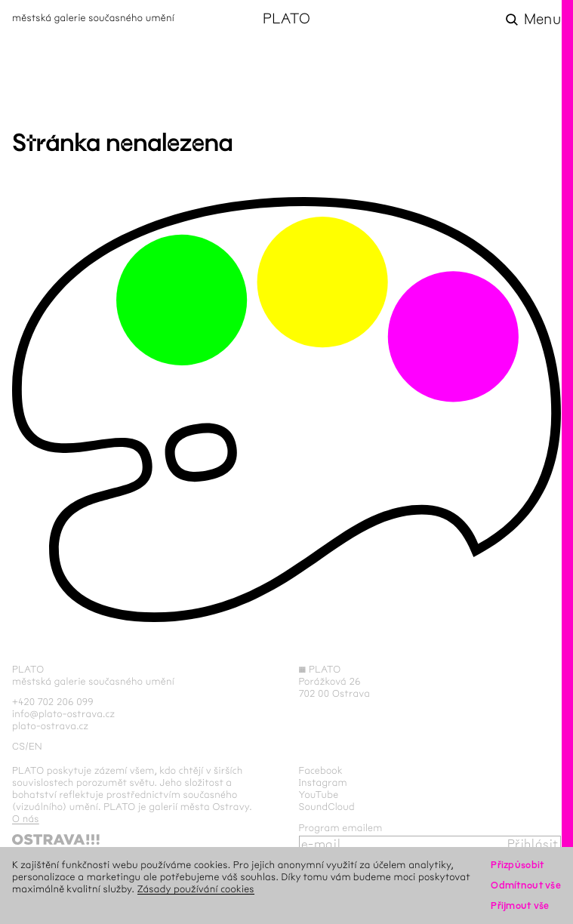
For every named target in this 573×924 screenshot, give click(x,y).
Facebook (321, 771)
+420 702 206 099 (53, 702)
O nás (26, 819)
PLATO (286, 20)
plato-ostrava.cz (50, 726)
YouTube (319, 795)
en (35, 747)
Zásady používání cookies (196, 889)
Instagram (323, 783)
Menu (542, 20)
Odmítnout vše (526, 885)
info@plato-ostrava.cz (63, 714)
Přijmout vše (520, 906)
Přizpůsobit (517, 865)
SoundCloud (327, 807)
